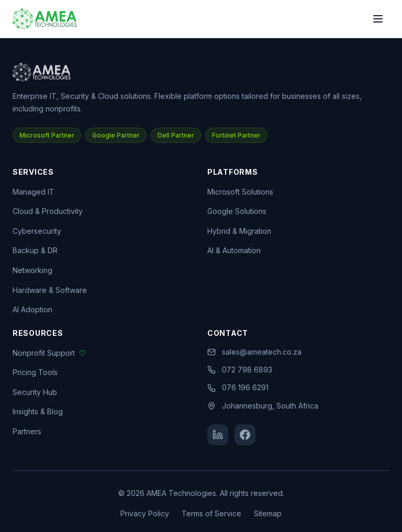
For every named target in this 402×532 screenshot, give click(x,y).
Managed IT (33, 192)
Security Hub (35, 392)
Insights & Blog (38, 411)
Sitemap (268, 513)
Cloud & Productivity (48, 211)
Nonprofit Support (49, 353)
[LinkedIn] (218, 435)
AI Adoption (32, 309)
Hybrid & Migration (239, 231)
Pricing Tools (35, 372)
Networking (32, 270)
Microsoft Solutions (240, 192)
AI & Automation (234, 250)
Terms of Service (211, 513)
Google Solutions (237, 211)
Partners (27, 431)
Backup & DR (35, 250)
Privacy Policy (145, 513)
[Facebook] (245, 435)
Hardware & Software (50, 290)
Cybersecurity (37, 231)
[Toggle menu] (378, 19)
